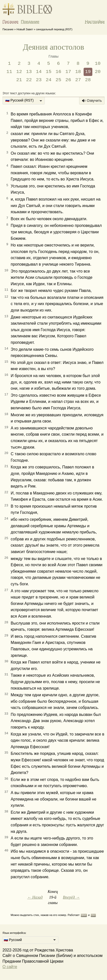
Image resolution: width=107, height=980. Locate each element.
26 (68, 80)
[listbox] (24, 101)
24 (49, 80)
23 (39, 80)
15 (49, 72)
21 (19, 80)
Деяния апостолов (53, 47)
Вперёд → (71, 897)
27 (78, 80)
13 (29, 72)
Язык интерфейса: (14, 933)
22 (29, 80)
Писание (10, 22)
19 (88, 72)
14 (39, 72)
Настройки (95, 22)
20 (98, 72)
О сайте (10, 967)
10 (98, 64)
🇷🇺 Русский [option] (13, 940)
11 (9, 72)
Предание (30, 22)
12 (19, 72)
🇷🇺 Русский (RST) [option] (19, 100)
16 (58, 72)
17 (68, 72)
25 (58, 80)
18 (78, 72)
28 (88, 80)
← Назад (35, 897)
